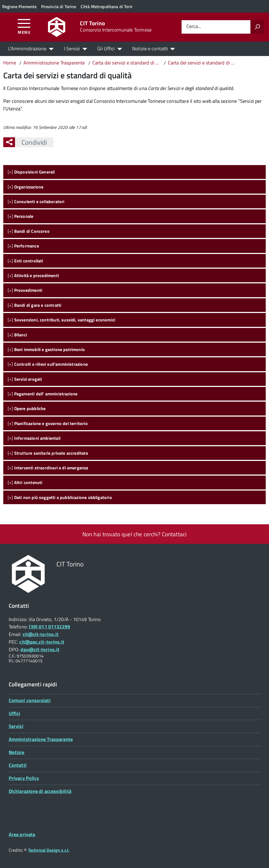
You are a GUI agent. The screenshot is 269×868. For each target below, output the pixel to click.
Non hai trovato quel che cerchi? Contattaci (134, 534)
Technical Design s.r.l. (49, 850)
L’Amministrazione (27, 49)
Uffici (15, 713)
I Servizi (72, 49)
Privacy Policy (24, 778)
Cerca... (194, 27)
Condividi (31, 142)
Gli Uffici (106, 49)
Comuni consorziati (30, 700)
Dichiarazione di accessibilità (40, 791)
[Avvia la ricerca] (257, 27)
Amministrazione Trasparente (41, 739)
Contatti (18, 765)
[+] (31, 172)
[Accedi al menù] (24, 26)
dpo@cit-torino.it (40, 650)
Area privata (22, 834)
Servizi (16, 726)
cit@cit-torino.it (41, 634)
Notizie (16, 752)
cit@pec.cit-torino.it (42, 642)
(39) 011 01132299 (50, 627)
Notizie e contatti (150, 49)
